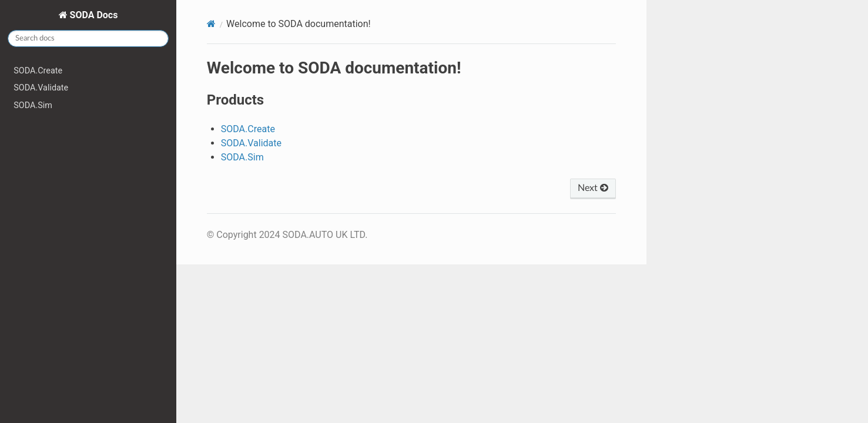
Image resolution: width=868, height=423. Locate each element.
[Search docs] (88, 38)
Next (593, 188)
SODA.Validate (41, 88)
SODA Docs (93, 15)
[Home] (211, 24)
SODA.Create (38, 71)
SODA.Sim (33, 105)
